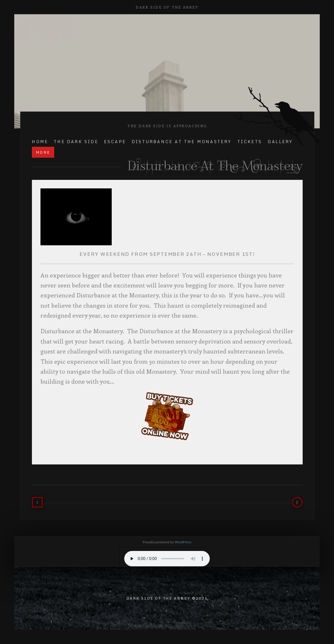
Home (40, 142)
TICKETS (250, 142)
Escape (115, 142)
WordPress (183, 542)
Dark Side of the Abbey (167, 7)
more (43, 152)
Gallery (280, 142)
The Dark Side (76, 142)
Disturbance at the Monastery (182, 142)
